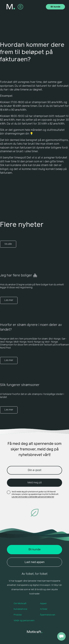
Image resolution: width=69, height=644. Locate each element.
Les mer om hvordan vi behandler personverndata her (33, 497)
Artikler (44, 609)
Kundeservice (20, 609)
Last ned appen (35, 562)
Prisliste (18, 615)
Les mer (9, 300)
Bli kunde (55, 7)
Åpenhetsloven (48, 615)
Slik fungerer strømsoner (20, 385)
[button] (20, 7)
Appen (43, 604)
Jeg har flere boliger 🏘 (19, 275)
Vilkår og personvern (24, 621)
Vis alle (8, 244)
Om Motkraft (20, 604)
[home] (11, 7)
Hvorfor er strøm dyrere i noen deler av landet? (31, 327)
